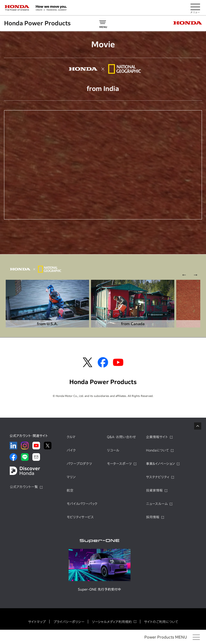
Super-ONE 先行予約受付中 (99, 589)
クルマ (71, 437)
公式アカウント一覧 (24, 487)
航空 (70, 490)
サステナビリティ (158, 477)
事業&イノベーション (160, 463)
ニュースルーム (157, 504)
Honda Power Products (38, 23)
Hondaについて (157, 450)
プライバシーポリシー (69, 622)
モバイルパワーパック (82, 504)
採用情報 (153, 517)
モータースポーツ (119, 463)
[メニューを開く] (195, 8)
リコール (113, 450)
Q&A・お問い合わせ (121, 437)
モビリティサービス (80, 517)
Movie (103, 44)
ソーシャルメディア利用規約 (112, 622)
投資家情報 (154, 490)
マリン (71, 477)
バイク (71, 450)
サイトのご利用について (161, 622)
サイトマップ (37, 622)
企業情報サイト (157, 437)
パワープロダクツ (79, 463)
